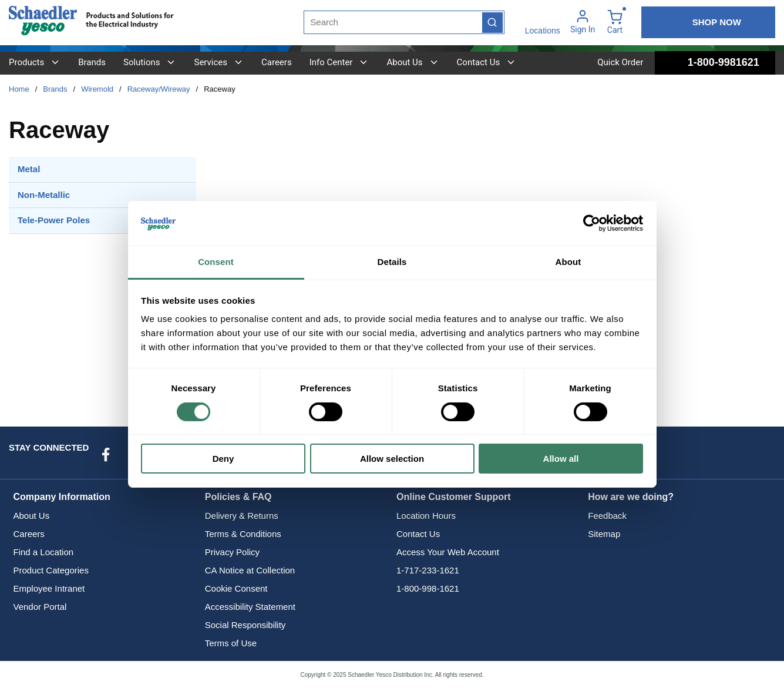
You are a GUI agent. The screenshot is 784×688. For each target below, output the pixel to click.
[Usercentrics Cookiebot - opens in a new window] (592, 223)
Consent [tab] (216, 262)
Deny (223, 459)
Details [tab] (392, 262)
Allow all (561, 459)
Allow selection (392, 459)
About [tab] (568, 262)
